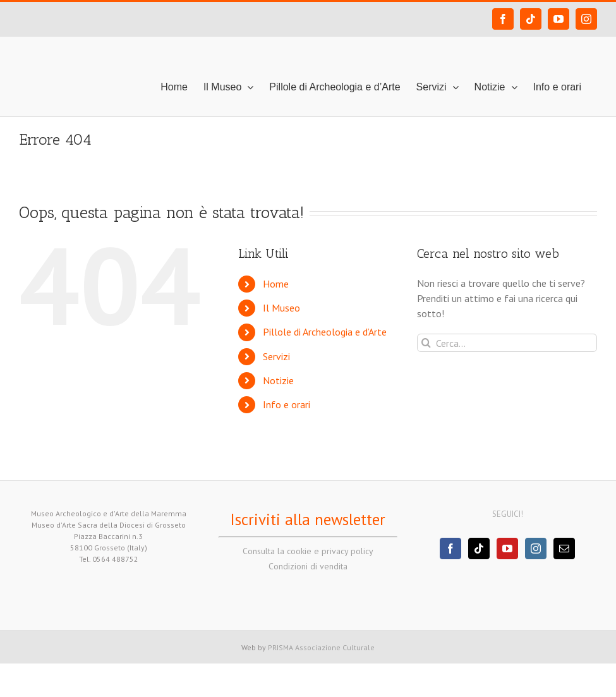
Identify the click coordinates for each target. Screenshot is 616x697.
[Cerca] (426, 343)
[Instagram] (536, 549)
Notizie (278, 380)
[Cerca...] (507, 343)
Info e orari (287, 404)
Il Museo (281, 308)
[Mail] (564, 549)
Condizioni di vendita (308, 566)
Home (276, 284)
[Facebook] (450, 549)
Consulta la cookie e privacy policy (308, 551)
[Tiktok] (479, 549)
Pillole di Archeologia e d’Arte (325, 332)
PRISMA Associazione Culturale (321, 647)
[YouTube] (507, 549)
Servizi (276, 356)
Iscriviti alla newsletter (308, 519)
